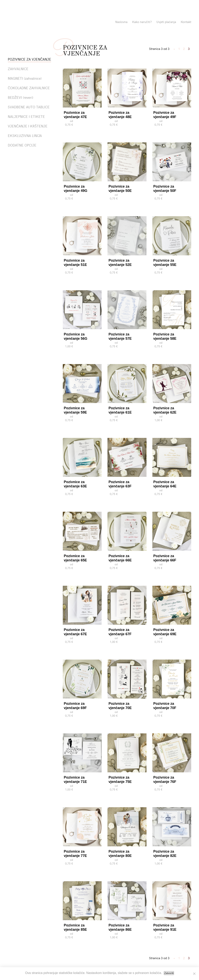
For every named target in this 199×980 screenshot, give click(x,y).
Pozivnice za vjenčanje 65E (75, 558)
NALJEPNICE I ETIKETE (26, 116)
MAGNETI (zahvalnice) (25, 78)
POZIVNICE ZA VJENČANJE (29, 59)
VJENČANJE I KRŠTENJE (28, 126)
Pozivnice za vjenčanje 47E (75, 115)
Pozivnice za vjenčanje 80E (120, 854)
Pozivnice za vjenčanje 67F (120, 632)
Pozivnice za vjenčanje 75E (120, 780)
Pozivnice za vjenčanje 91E (165, 927)
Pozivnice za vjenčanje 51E (75, 263)
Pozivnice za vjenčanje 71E (75, 780)
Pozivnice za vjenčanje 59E (75, 410)
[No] (194, 974)
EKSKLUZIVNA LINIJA (25, 135)
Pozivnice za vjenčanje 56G (75, 336)
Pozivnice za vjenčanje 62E (165, 410)
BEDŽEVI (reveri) (21, 97)
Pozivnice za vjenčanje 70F (165, 706)
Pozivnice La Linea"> (45, 22)
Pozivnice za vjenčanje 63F (120, 484)
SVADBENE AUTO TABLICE (29, 107)
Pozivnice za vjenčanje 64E (165, 484)
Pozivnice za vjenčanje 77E (75, 854)
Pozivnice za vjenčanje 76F (165, 780)
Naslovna (121, 22)
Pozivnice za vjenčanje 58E (165, 336)
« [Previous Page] (174, 49)
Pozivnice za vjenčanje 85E (75, 927)
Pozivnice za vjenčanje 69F (75, 706)
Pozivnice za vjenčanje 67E (75, 632)
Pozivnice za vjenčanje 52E (120, 263)
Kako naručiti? (142, 22)
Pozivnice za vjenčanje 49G (75, 189)
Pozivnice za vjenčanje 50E (120, 189)
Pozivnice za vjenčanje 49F (165, 115)
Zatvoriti (169, 973)
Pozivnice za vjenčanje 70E (120, 706)
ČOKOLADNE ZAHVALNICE (29, 88)
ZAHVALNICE (18, 69)
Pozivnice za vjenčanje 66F (165, 558)
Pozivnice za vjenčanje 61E (120, 410)
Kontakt (186, 22)
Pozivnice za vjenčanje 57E (120, 336)
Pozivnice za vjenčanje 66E (120, 558)
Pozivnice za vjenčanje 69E (165, 632)
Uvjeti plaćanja (166, 22)
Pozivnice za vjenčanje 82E (165, 854)
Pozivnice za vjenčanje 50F (165, 189)
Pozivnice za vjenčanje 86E (120, 927)
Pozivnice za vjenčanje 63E (75, 484)
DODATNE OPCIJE (22, 145)
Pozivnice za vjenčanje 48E (120, 115)
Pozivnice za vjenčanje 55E (165, 263)
